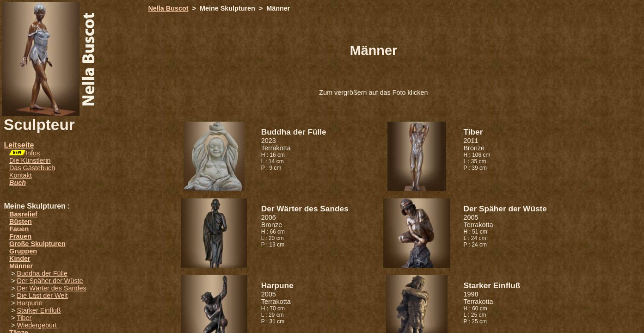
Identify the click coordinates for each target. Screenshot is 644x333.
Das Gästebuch (32, 168)
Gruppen (23, 251)
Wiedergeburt (37, 325)
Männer (21, 266)
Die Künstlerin (30, 160)
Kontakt (21, 175)
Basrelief (23, 214)
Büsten (21, 222)
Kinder (20, 259)
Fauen (19, 229)
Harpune (29, 303)
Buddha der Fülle (42, 273)
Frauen (20, 236)
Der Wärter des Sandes (51, 288)
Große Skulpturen (37, 244)
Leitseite (19, 145)
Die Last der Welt (42, 296)
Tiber (24, 318)
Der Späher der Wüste (50, 281)
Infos (33, 153)
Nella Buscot (168, 8)
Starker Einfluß (39, 310)
